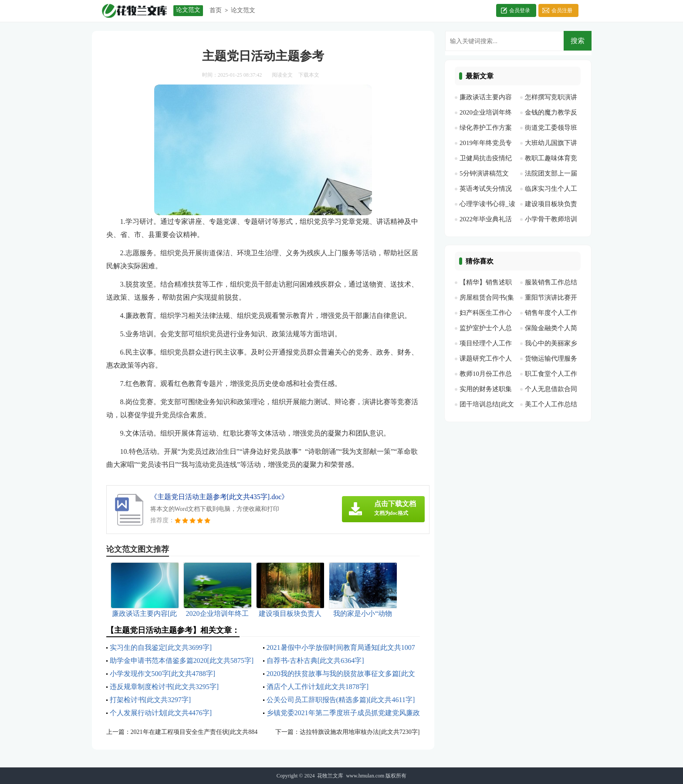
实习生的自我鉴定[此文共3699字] (161, 647)
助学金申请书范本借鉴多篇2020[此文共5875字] (182, 661)
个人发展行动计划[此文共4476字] (161, 713)
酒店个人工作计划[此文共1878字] (318, 687)
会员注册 (562, 10)
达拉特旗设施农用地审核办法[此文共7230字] (360, 732)
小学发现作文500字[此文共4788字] (163, 674)
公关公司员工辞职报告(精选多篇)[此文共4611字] (341, 700)
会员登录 (520, 10)
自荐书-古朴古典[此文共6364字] (315, 661)
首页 (216, 10)
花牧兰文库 (330, 776)
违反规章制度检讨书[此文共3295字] (164, 687)
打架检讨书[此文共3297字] (150, 700)
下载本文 (309, 75)
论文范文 (243, 10)
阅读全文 (282, 75)
